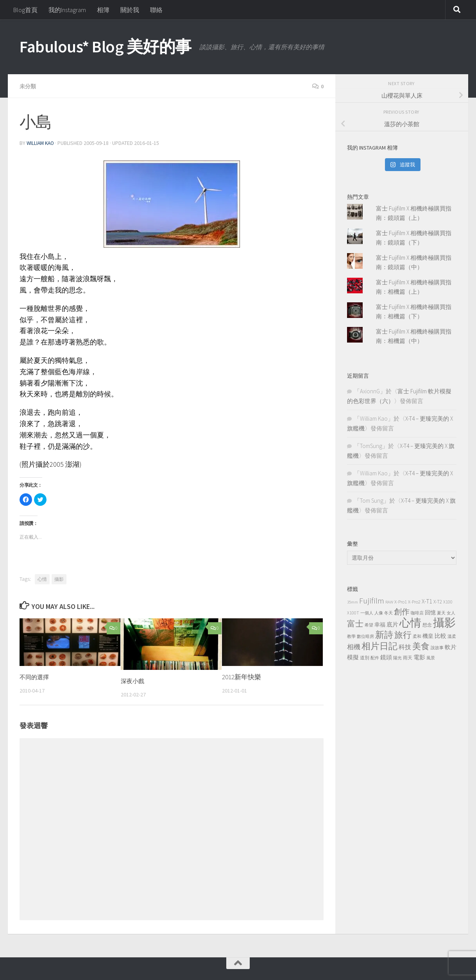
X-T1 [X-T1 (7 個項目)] (427, 601)
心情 (42, 578)
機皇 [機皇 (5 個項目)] (428, 636)
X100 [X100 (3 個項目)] (448, 602)
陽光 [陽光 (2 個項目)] (397, 658)
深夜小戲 (134, 680)
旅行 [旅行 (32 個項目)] (403, 635)
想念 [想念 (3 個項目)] (427, 625)
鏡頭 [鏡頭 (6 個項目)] (386, 657)
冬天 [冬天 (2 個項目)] (388, 613)
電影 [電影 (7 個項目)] (419, 657)
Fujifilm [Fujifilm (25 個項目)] (372, 601)
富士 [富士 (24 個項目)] (355, 624)
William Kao (41, 143)
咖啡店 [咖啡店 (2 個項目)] (417, 613)
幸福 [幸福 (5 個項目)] (380, 625)
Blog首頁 (25, 10)
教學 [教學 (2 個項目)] (351, 636)
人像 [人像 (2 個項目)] (379, 613)
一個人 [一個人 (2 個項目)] (367, 613)
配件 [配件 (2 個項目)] (375, 658)
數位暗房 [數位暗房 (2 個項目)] (365, 636)
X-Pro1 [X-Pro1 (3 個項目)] (401, 602)
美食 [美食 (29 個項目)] (421, 646)
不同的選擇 (36, 676)
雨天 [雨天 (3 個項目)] (408, 658)
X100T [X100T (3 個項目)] (353, 613)
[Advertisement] (402, 729)
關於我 (130, 10)
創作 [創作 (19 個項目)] (402, 612)
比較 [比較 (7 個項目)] (440, 636)
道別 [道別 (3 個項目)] (365, 658)
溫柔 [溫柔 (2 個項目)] (452, 636)
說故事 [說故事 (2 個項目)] (437, 648)
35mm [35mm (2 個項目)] (353, 602)
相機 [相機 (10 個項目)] (354, 647)
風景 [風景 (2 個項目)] (431, 658)
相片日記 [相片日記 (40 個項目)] (379, 646)
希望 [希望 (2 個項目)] (369, 625)
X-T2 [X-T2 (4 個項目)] (438, 602)
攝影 (59, 578)
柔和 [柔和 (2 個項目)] (417, 636)
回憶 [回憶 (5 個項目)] (430, 612)
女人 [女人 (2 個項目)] (451, 613)
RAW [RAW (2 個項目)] (389, 602)
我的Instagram (67, 10)
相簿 (103, 10)
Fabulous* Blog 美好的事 (106, 46)
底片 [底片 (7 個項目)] (392, 624)
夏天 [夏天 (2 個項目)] (441, 613)
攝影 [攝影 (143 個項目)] (444, 622)
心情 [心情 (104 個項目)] (410, 623)
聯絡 (156, 10)
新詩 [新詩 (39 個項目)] (384, 635)
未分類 (29, 86)
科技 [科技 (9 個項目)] (405, 647)
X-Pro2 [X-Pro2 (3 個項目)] (414, 602)
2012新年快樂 (242, 676)
